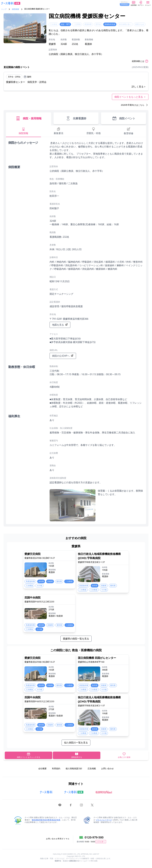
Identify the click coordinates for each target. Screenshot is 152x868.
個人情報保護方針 (74, 768)
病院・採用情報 (29, 118)
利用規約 (56, 768)
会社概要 (42, 768)
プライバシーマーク (104, 820)
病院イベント (124, 118)
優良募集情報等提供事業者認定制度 (46, 820)
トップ (4, 9)
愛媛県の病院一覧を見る (76, 639)
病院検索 (15, 9)
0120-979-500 (94, 837)
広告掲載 (92, 768)
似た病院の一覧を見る (76, 743)
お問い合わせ (107, 768)
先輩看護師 (76, 118)
